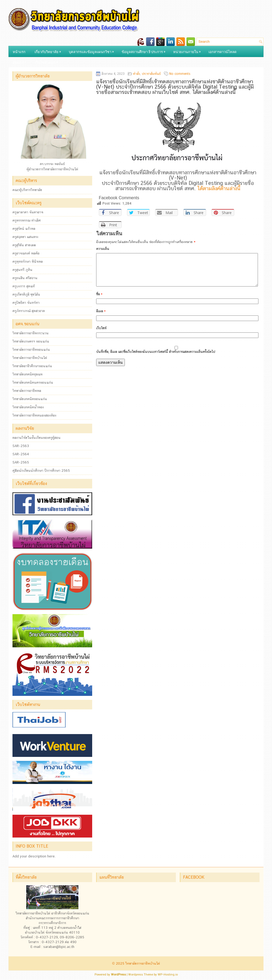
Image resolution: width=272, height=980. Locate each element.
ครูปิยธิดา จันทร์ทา (26, 303)
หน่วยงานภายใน (188, 50)
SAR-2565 (21, 462)
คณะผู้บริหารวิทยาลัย (27, 190)
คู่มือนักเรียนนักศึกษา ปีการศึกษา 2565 (41, 471)
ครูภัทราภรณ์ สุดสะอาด (29, 311)
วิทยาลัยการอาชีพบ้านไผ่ (30, 358)
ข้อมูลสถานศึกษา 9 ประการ (145, 50)
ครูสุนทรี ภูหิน (22, 270)
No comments (180, 74)
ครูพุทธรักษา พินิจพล (28, 261)
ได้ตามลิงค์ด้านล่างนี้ (219, 188)
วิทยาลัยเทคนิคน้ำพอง (28, 407)
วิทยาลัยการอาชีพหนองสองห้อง (34, 415)
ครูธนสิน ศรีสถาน (25, 278)
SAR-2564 (21, 454)
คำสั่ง (137, 74)
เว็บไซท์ (101, 335)
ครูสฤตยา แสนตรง (25, 237)
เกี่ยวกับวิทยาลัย (49, 50)
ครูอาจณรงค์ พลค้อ (26, 253)
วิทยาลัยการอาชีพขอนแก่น (31, 350)
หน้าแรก (19, 51)
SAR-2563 (21, 446)
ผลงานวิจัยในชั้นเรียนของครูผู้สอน (37, 438)
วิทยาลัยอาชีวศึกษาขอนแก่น (32, 366)
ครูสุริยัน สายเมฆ (24, 245)
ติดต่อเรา (19, 62)
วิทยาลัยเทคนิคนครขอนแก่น (33, 382)
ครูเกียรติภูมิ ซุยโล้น (26, 294)
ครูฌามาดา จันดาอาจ (28, 212)
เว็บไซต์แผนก (48, 61)
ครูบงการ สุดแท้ (24, 286)
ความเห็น (103, 249)
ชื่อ (99, 301)
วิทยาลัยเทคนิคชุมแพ (27, 374)
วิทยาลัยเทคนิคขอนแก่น (30, 399)
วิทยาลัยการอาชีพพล (27, 391)
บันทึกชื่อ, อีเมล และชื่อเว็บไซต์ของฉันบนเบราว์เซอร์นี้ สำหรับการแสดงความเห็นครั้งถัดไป (156, 358)
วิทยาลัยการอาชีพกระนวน (31, 333)
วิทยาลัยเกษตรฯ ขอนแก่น (31, 341)
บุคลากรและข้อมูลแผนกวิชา (93, 50)
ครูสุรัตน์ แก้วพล (24, 229)
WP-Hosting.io (168, 975)
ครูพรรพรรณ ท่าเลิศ (27, 220)
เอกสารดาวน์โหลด (222, 51)
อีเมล (101, 318)
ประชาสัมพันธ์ (151, 74)
